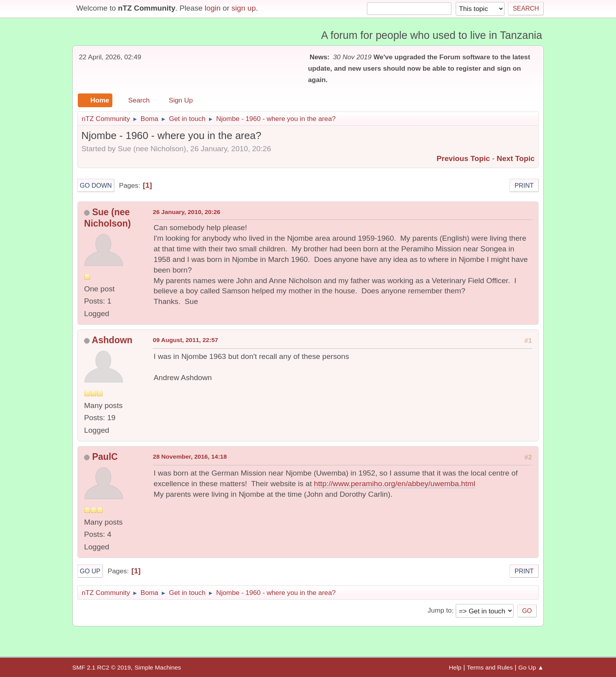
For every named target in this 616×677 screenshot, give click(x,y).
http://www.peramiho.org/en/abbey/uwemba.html (395, 484)
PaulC (105, 457)
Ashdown (112, 340)
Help (455, 667)
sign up (244, 8)
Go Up (90, 571)
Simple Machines (158, 667)
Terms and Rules (490, 667)
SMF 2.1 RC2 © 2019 (102, 667)
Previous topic (463, 158)
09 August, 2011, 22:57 (185, 340)
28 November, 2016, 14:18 (190, 457)
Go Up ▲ (531, 667)
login (213, 8)
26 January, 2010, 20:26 (187, 212)
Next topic (516, 158)
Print (524, 185)
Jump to (439, 611)
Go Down (96, 185)
